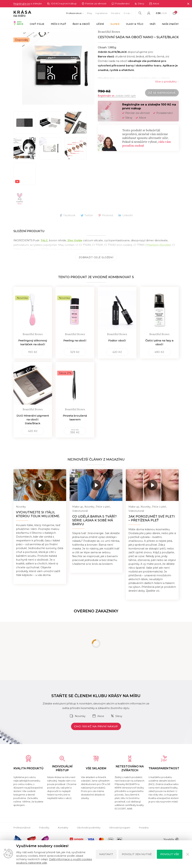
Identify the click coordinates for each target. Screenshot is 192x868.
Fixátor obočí (117, 349)
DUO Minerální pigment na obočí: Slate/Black (33, 428)
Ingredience (101, 13)
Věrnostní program (120, 836)
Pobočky (44, 836)
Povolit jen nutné (137, 854)
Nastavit (106, 854)
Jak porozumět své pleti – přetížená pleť (152, 527)
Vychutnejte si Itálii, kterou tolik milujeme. (38, 523)
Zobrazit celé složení (96, 266)
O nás (127, 13)
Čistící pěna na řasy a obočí (159, 351)
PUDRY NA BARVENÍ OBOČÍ (86, 33)
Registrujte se (22, 4)
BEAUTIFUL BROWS (49, 33)
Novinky (21, 515)
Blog (89, 13)
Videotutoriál (80, 519)
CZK (158, 13)
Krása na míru (22, 33)
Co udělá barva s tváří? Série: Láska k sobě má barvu (94, 529)
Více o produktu (166, 90)
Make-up (78, 515)
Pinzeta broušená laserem (75, 426)
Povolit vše (170, 854)
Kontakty (63, 836)
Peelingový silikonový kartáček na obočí (33, 351)
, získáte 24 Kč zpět (117, 104)
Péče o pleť (103, 515)
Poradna (116, 13)
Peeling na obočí (75, 349)
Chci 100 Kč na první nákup (96, 735)
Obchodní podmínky (89, 836)
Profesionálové (74, 13)
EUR (165, 13)
